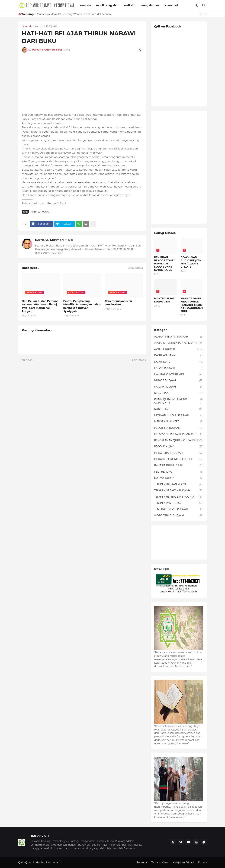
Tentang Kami (160, 863)
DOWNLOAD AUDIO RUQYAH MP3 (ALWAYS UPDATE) (191, 262)
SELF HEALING (179, 472)
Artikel (129, 5)
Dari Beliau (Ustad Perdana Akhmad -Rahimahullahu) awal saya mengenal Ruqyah (40, 306)
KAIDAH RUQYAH (179, 387)
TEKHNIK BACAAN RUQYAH (179, 484)
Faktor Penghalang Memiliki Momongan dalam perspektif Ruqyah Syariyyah (82, 306)
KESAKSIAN (179, 393)
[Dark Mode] (197, 5)
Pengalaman (150, 5)
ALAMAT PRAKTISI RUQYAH (179, 337)
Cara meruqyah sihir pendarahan (118, 303)
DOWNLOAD (179, 362)
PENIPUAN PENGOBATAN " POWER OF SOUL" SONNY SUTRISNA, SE (164, 264)
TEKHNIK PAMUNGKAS (179, 503)
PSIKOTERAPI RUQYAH (179, 453)
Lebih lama (137, 360)
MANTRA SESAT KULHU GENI (164, 300)
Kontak (202, 863)
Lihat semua (135, 268)
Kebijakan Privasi (183, 863)
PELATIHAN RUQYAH (179, 428)
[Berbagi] (140, 50)
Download (171, 5)
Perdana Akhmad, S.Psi (54, 240)
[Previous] (201, 14)
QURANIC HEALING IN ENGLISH (179, 459)
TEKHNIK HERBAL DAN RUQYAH (179, 497)
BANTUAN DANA (179, 355)
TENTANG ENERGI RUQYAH (179, 509)
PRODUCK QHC (179, 447)
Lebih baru (27, 360)
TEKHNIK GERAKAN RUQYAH (179, 491)
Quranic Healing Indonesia (42, 863)
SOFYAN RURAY (179, 478)
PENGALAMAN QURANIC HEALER (179, 441)
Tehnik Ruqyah (106, 5)
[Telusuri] (204, 5)
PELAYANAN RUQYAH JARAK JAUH (179, 434)
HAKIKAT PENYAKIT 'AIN (179, 374)
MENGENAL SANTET (179, 422)
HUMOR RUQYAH (179, 381)
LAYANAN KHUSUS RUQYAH (179, 415)
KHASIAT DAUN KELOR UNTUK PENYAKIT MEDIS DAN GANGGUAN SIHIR (192, 305)
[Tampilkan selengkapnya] (93, 224)
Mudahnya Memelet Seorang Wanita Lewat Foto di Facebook (75, 14)
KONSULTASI (179, 409)
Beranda (85, 5)
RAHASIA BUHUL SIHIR (179, 466)
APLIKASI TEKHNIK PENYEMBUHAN (179, 343)
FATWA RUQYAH (179, 368)
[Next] (205, 14)
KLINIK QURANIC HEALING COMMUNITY (179, 401)
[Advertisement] (82, 85)
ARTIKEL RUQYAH (46, 26)
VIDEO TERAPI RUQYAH (179, 516)
